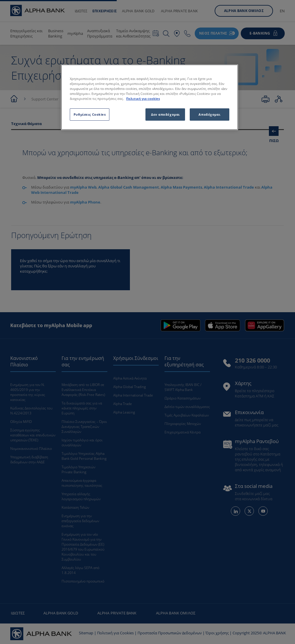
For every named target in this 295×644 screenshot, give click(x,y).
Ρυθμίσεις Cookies (90, 114)
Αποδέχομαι (209, 114)
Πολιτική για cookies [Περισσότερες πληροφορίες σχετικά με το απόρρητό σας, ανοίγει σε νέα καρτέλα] (143, 99)
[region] (150, 97)
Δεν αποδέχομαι (165, 114)
